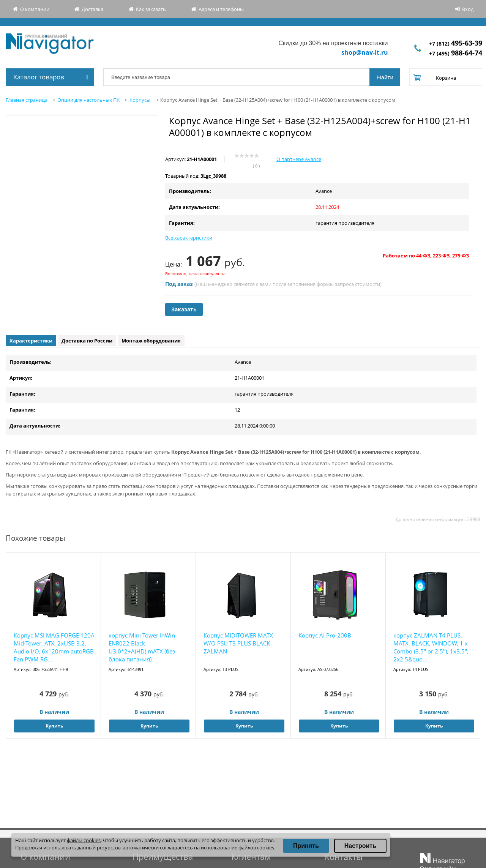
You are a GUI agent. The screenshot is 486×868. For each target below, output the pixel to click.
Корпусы (140, 100)
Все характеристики (189, 238)
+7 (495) (456, 53)
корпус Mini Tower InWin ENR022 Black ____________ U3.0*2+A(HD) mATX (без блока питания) (144, 647)
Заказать (184, 309)
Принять (306, 846)
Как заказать (151, 9)
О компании (35, 9)
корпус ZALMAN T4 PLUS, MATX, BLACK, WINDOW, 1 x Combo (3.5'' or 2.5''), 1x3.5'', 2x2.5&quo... (431, 647)
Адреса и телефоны (221, 9)
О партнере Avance (299, 159)
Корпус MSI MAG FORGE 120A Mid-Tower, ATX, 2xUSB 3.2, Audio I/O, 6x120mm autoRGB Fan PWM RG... (54, 647)
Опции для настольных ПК (88, 100)
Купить (54, 726)
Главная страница (27, 100)
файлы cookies (84, 840)
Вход (468, 9)
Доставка (92, 9)
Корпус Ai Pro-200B (325, 635)
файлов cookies (256, 847)
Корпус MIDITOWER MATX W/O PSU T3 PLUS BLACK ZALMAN (238, 643)
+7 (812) (456, 43)
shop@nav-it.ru (365, 52)
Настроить (360, 846)
